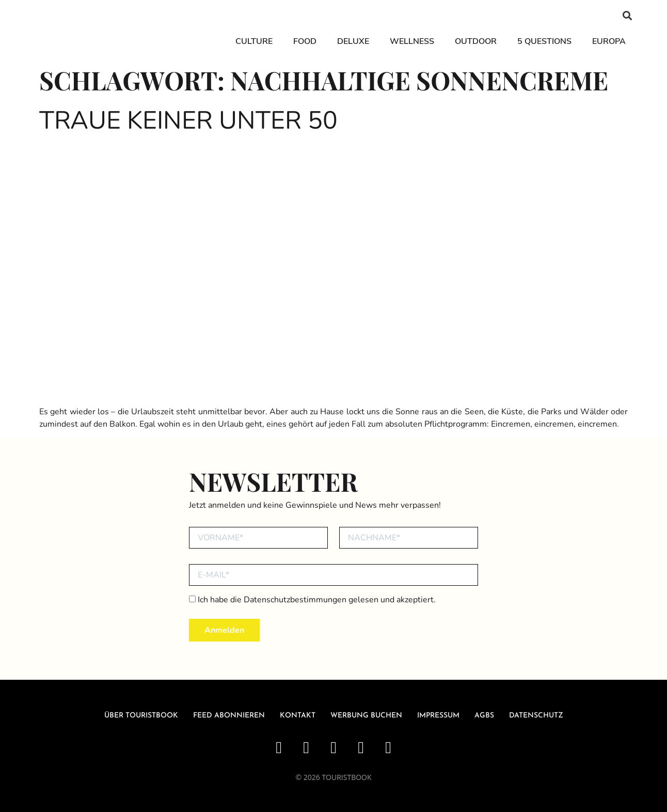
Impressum (438, 716)
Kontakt (298, 716)
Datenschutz (536, 716)
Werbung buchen (366, 716)
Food (305, 41)
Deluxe (353, 41)
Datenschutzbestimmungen (295, 600)
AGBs (484, 716)
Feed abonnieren (229, 716)
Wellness (412, 41)
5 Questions (544, 41)
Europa (609, 41)
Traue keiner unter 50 (188, 120)
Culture (254, 41)
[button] (628, 16)
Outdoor (476, 41)
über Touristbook (141, 716)
